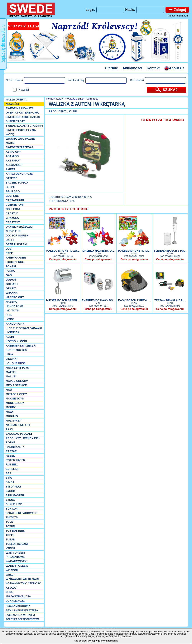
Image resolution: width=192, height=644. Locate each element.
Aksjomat (13, 161)
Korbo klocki (16, 341)
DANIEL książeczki (19, 227)
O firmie (111, 68)
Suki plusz (14, 504)
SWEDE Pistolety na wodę (21, 132)
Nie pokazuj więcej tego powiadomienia (96, 641)
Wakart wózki (17, 561)
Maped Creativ (17, 381)
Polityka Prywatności (120, 636)
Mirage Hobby (16, 394)
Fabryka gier (16, 258)
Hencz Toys (14, 306)
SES (8, 473)
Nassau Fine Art (18, 425)
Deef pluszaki (16, 244)
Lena (9, 354)
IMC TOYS (12, 310)
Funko (11, 271)
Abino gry (13, 152)
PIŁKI (9, 429)
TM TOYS (12, 517)
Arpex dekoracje (19, 174)
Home (49, 99)
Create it (13, 222)
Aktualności (132, 68)
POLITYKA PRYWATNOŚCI (20, 615)
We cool (12, 570)
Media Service (16, 385)
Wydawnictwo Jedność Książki (23, 586)
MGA (9, 390)
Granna (12, 293)
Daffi (10, 240)
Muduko (12, 416)
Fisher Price (15, 262)
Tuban (10, 539)
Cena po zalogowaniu (63, 259)
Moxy (10, 412)
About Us (174, 68)
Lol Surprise (16, 363)
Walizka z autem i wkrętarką (82, 99)
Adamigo (12, 156)
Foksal (11, 266)
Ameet (10, 169)
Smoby (11, 491)
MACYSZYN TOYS (17, 368)
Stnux (10, 500)
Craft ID (12, 213)
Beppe (10, 187)
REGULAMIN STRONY (18, 606)
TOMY (10, 522)
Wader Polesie (17, 566)
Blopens (12, 196)
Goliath (12, 284)
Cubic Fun (13, 231)
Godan (11, 280)
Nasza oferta (16, 100)
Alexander (14, 165)
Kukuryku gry (17, 350)
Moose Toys (15, 399)
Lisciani (12, 359)
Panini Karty (15, 447)
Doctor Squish (17, 236)
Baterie (12, 178)
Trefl (10, 535)
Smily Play (14, 487)
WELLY (10, 575)
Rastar (11, 451)
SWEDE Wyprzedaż (20, 147)
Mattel (11, 372)
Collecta (13, 209)
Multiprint (14, 421)
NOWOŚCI (12, 104)
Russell (12, 464)
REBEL (10, 456)
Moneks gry (15, 403)
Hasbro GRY (15, 297)
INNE (9, 315)
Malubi (11, 376)
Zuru (10, 592)
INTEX (10, 319)
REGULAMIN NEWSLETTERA (22, 610)
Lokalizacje (15, 601)
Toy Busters (15, 531)
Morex (11, 407)
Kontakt (153, 68)
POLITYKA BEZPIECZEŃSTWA (22, 619)
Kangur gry (15, 324)
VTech (10, 548)
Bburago (13, 191)
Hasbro (12, 302)
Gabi (9, 275)
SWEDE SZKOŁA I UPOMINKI (24, 126)
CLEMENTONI (15, 205)
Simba (10, 482)
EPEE (9, 253)
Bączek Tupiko (17, 183)
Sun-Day (12, 509)
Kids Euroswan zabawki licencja (24, 330)
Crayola (12, 218)
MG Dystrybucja (18, 596)
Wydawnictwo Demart (23, 579)
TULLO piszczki (17, 544)
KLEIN (10, 337)
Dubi (9, 249)
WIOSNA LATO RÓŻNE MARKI (20, 141)
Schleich (13, 469)
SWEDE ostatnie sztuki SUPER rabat (23, 119)
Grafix (11, 288)
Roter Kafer (15, 460)
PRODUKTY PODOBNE (69, 209)
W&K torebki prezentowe (15, 555)
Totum (11, 526)
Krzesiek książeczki (21, 346)
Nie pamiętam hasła (178, 16)
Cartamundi (15, 200)
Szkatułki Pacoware (22, 513)
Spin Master (15, 495)
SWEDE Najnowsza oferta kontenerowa (22, 110)
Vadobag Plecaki (19, 434)
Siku (9, 478)
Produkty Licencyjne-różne (23, 440)
